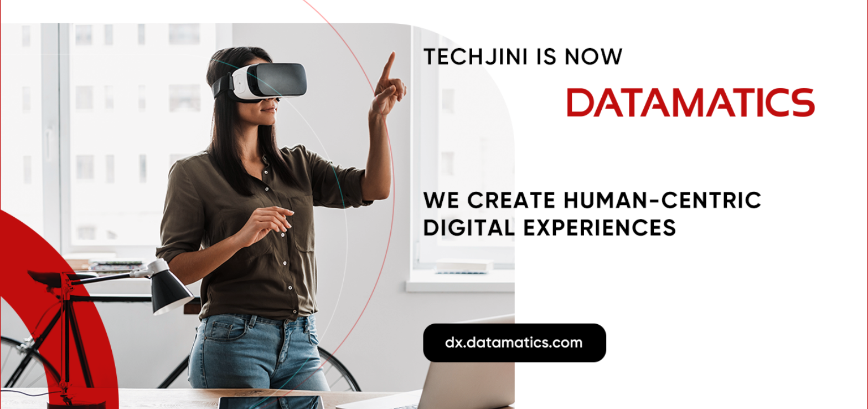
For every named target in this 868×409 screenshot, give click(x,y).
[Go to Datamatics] (434, 204)
